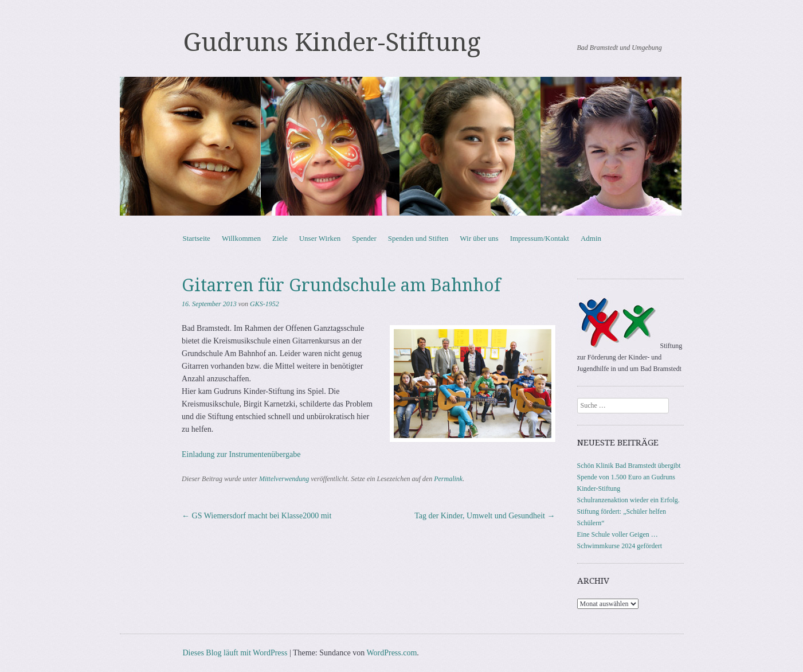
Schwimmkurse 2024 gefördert (620, 546)
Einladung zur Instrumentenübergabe (241, 454)
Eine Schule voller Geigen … (618, 534)
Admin (591, 238)
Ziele (280, 238)
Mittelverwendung (284, 479)
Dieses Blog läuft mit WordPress (235, 653)
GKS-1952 (265, 304)
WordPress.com (391, 653)
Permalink (448, 479)
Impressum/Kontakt (540, 238)
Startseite (197, 238)
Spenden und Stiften (418, 238)
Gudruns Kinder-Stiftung (332, 42)
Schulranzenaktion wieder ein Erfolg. (628, 500)
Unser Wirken (320, 238)
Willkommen (241, 238)
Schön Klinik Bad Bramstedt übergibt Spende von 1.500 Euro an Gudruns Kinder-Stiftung (629, 477)
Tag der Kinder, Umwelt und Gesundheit (485, 516)
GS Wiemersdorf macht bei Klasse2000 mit (256, 516)
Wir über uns (479, 238)
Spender (364, 238)
